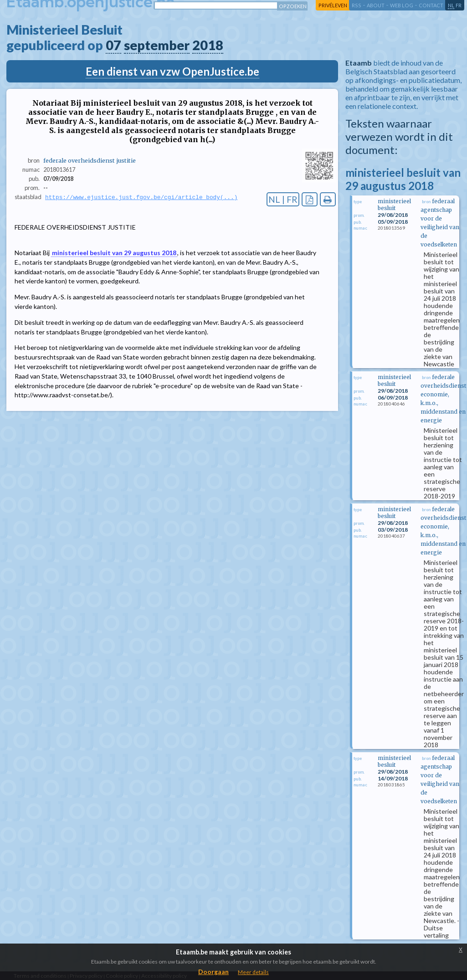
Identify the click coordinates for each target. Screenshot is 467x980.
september (157, 45)
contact (431, 5)
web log (402, 5)
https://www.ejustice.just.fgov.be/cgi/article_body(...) (141, 197)
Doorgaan (213, 972)
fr (459, 5)
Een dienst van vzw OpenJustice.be (172, 71)
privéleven (333, 5)
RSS (357, 5)
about (376, 5)
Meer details (253, 972)
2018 (208, 45)
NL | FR (283, 199)
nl (451, 5)
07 (113, 45)
